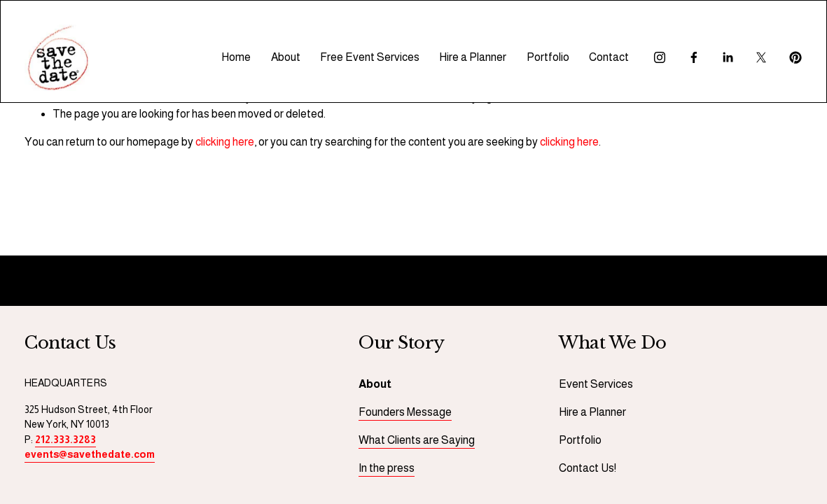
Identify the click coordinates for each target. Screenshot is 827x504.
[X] (761, 57)
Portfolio (548, 57)
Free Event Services (370, 57)
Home (236, 57)
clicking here (225, 142)
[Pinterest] (795, 57)
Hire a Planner (473, 57)
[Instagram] (660, 57)
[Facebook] (694, 57)
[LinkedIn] (728, 57)
